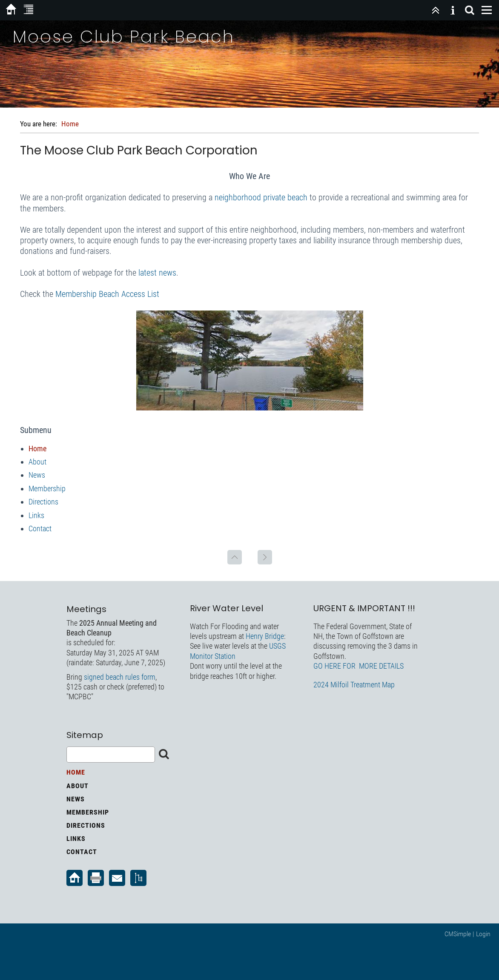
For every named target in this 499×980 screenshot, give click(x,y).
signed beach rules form (120, 677)
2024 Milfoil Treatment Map (354, 685)
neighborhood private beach (261, 197)
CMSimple (458, 934)
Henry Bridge (265, 636)
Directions (43, 502)
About (37, 462)
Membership (47, 489)
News (37, 475)
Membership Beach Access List (107, 294)
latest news (157, 273)
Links (36, 515)
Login (483, 934)
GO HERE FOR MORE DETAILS (358, 666)
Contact (40, 528)
